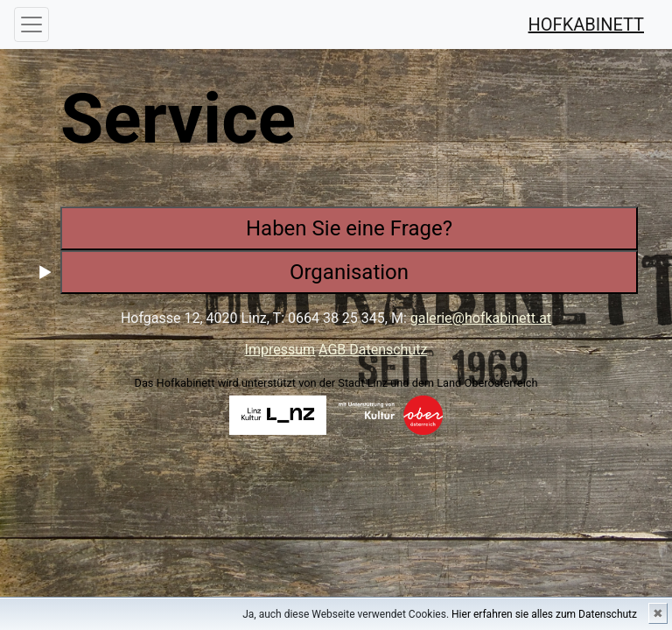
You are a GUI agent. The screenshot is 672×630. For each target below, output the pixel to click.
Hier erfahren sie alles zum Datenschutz (544, 614)
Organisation (349, 272)
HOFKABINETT (586, 24)
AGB (334, 350)
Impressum (280, 350)
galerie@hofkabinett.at (481, 318)
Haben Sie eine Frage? (349, 228)
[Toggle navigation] (31, 24)
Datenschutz (388, 350)
